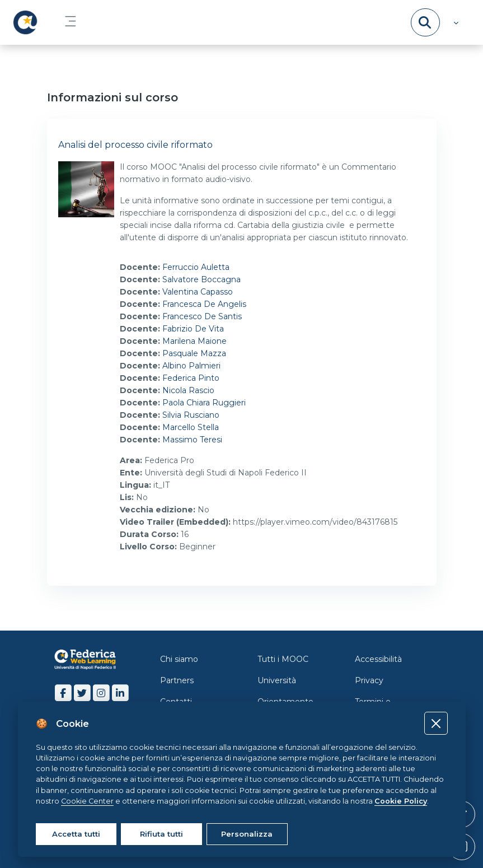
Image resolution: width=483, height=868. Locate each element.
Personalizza (247, 834)
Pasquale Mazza (194, 353)
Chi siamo (179, 659)
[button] (455, 22)
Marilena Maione (194, 341)
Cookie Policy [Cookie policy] (401, 801)
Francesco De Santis (202, 316)
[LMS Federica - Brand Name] (25, 22)
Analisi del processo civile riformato (135, 145)
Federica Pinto (191, 378)
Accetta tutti (76, 834)
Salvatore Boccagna (201, 279)
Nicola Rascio (188, 390)
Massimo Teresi (192, 440)
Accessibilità (378, 659)
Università (277, 680)
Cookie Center (87, 801)
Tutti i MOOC (283, 659)
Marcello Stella (191, 427)
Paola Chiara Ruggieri (204, 403)
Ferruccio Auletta (196, 267)
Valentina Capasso (198, 292)
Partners (177, 680)
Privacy (369, 680)
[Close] (436, 723)
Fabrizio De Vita (193, 329)
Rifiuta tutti (161, 834)
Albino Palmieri (191, 366)
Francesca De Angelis (204, 304)
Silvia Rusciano (191, 415)
